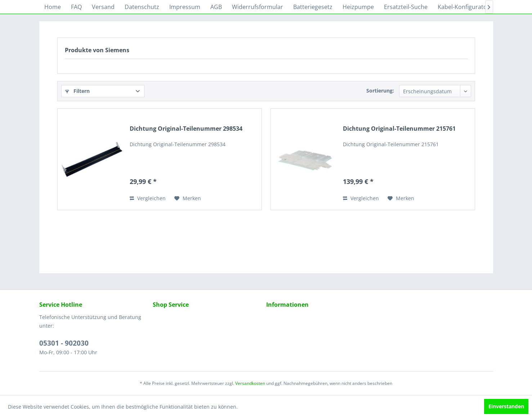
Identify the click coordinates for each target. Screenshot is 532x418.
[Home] (53, 7)
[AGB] (216, 7)
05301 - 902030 (64, 343)
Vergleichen (148, 198)
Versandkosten (250, 383)
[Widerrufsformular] (258, 7)
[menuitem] (53, 7)
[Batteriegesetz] (313, 7)
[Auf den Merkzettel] (188, 198)
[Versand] (103, 7)
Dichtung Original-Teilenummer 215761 (399, 129)
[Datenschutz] (142, 7)
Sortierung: (380, 91)
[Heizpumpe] (358, 7)
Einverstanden (506, 406)
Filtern (77, 91)
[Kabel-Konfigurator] (464, 7)
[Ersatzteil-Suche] (406, 7)
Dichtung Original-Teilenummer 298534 (186, 129)
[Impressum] (185, 7)
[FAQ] (76, 7)
